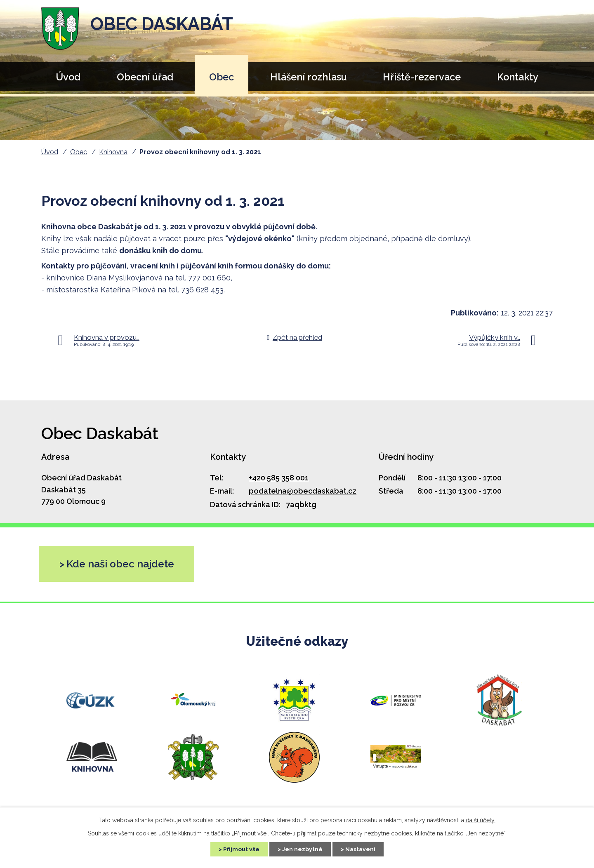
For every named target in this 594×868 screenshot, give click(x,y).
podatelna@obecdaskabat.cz (303, 491)
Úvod (68, 77)
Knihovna (113, 152)
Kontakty (518, 77)
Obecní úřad (145, 77)
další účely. (481, 820)
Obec (222, 77)
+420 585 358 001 (279, 478)
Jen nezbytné (302, 849)
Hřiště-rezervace (422, 77)
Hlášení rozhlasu (309, 77)
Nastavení (361, 849)
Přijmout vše (240, 849)
